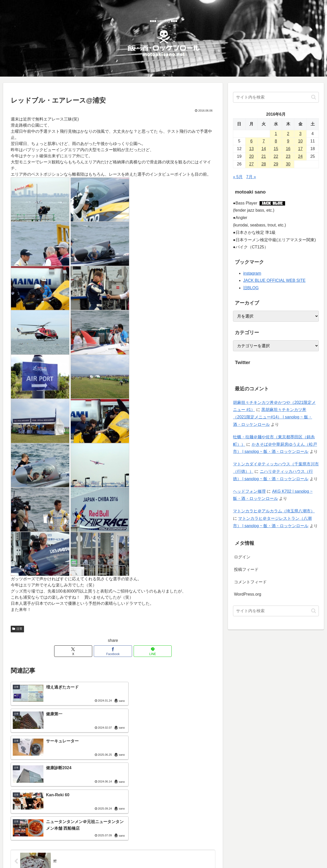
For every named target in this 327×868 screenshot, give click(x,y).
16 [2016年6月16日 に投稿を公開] (288, 149)
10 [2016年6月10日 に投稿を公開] (300, 141)
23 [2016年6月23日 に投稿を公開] (288, 156)
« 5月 (238, 177)
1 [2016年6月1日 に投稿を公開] (276, 134)
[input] (276, 97)
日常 (17, 629)
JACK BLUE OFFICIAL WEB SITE (274, 280)
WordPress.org (248, 594)
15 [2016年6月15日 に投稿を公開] (276, 149)
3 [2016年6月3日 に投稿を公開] (300, 134)
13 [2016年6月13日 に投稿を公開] (251, 149)
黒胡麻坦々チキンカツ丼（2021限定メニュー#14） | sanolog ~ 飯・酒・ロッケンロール (273, 417)
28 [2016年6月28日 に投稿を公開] (264, 164)
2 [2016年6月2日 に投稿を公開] (288, 134)
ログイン (242, 557)
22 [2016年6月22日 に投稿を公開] (276, 156)
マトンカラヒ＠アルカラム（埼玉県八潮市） (274, 511)
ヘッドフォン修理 (249, 491)
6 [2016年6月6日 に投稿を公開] (252, 141)
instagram (252, 273)
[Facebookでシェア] (113, 651)
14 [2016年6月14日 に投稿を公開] (264, 149)
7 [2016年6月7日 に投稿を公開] (264, 141)
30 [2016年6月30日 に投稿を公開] (288, 164)
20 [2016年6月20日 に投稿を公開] (251, 156)
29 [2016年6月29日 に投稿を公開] (276, 164)
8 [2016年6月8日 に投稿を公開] (276, 141)
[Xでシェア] (79, 651)
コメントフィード (250, 582)
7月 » (251, 177)
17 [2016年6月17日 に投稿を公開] (300, 149)
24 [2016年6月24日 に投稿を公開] (300, 156)
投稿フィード (246, 569)
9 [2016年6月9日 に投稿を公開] (288, 141)
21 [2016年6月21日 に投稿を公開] (264, 156)
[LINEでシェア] (147, 651)
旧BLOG (251, 288)
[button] (314, 97)
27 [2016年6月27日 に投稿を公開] (251, 164)
